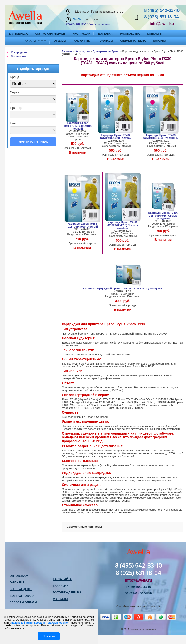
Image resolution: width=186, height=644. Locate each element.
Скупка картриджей (50, 34)
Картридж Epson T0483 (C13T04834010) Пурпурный (161, 137)
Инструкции (81, 34)
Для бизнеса (18, 34)
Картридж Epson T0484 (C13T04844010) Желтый (82, 225)
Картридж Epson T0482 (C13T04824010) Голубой (116, 137)
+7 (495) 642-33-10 (77, 24)
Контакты (155, 34)
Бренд (15, 77)
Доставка (105, 34)
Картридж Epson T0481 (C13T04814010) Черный (77, 126)
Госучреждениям (67, 593)
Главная (67, 51)
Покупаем (105, 41)
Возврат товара (22, 596)
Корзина (160, 41)
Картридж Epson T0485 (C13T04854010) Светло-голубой (123, 225)
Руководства (130, 34)
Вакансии (61, 586)
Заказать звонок (99, 24)
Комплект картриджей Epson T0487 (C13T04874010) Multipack (122, 289)
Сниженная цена (133, 41)
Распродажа (19, 52)
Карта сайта (62, 579)
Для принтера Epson (106, 51)
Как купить (82, 41)
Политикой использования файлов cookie (39, 623)
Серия (15, 92)
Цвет (13, 123)
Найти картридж (33, 142)
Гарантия (17, 583)
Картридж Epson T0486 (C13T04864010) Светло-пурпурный (163, 216)
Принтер (16, 108)
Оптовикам (19, 576)
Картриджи (83, 51)
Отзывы (60, 41)
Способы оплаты (23, 603)
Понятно (49, 636)
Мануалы (60, 599)
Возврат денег (21, 589)
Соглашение (19, 56)
